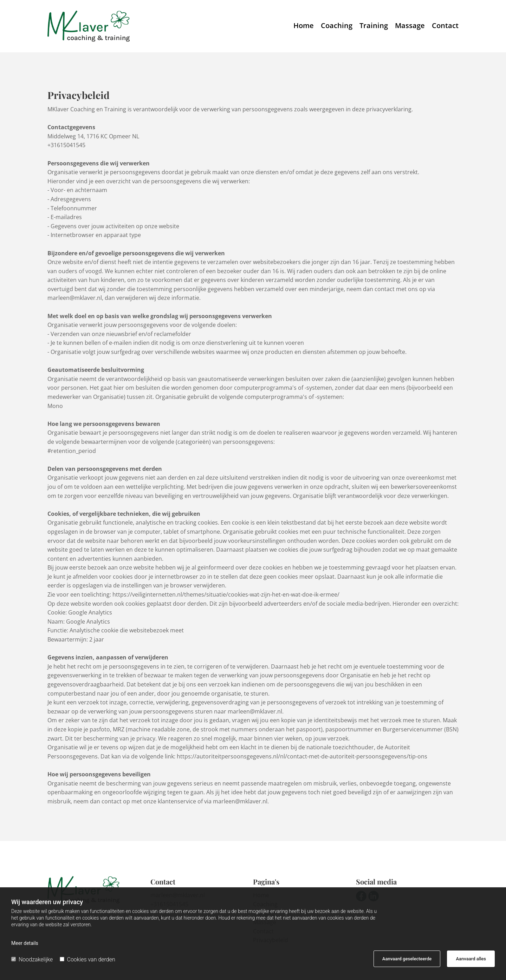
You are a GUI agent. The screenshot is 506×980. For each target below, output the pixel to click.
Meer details (25, 943)
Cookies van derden (87, 959)
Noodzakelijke (32, 959)
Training (374, 26)
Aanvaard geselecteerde (407, 959)
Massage (410, 26)
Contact (445, 26)
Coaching (337, 26)
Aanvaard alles (471, 959)
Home (304, 26)
